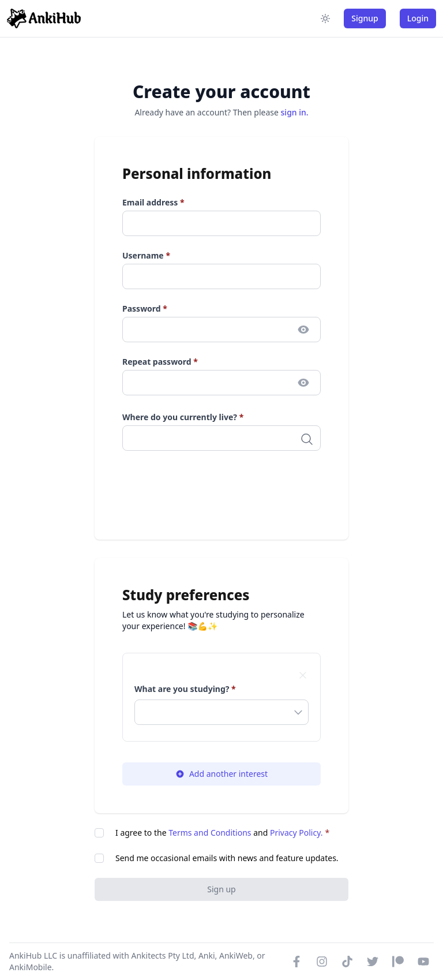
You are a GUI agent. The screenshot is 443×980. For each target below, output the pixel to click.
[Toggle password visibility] (303, 330)
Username (146, 255)
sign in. (295, 112)
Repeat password (160, 362)
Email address (153, 202)
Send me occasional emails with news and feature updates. (227, 858)
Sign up (221, 889)
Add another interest (221, 774)
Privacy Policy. (296, 833)
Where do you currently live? (183, 417)
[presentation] (210, 489)
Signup (365, 18)
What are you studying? (185, 689)
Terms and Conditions (210, 833)
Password (145, 308)
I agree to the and (222, 833)
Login (418, 18)
